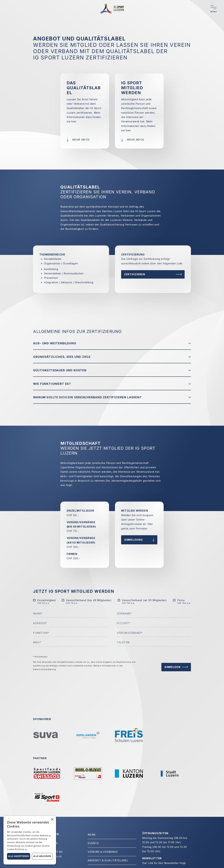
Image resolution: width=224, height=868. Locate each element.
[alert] (30, 840)
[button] (112, 343)
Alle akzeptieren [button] (19, 856)
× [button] (52, 820)
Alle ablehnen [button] (42, 856)
